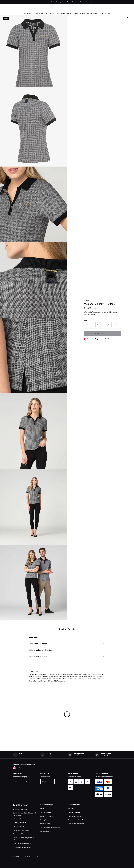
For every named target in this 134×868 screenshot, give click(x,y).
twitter (88, 781)
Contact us (49, 782)
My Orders (71, 809)
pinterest (82, 781)
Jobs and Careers (46, 812)
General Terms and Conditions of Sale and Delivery (25, 814)
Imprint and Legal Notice (21, 830)
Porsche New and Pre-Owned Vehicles (80, 820)
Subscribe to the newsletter (27, 782)
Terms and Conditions (20, 809)
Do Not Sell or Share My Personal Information (23, 839)
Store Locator (45, 831)
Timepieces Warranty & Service (50, 827)
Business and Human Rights (22, 847)
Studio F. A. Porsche (46, 816)
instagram (76, 781)
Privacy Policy (45, 820)
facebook (70, 781)
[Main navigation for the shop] (67, 13)
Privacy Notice (18, 819)
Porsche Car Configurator (76, 816)
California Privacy (19, 826)
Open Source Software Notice (22, 844)
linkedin (70, 786)
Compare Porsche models (76, 824)
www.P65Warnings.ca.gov (59, 681)
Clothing (87, 300)
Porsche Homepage (74, 812)
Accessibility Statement (21, 834)
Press (42, 809)
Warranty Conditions (19, 823)
